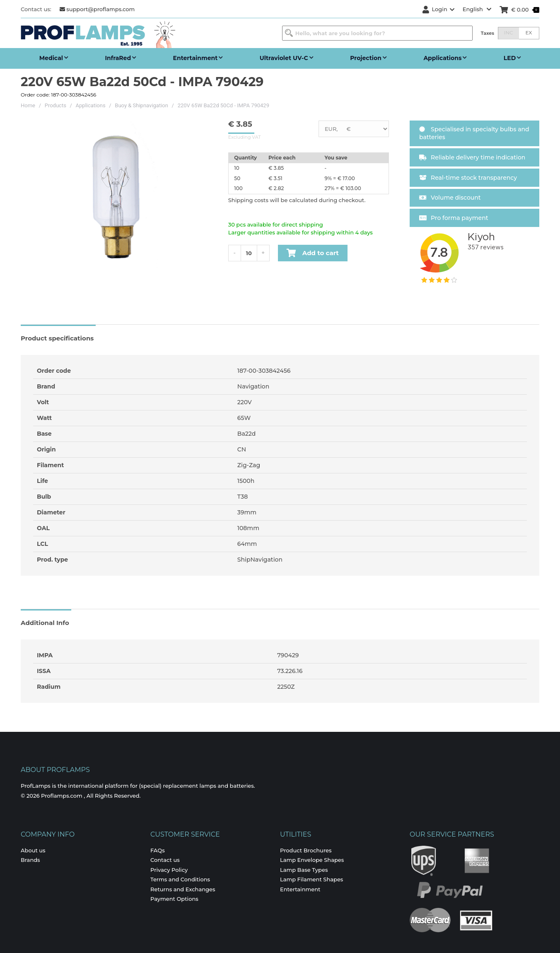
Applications (91, 105)
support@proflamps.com (97, 9)
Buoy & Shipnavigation (141, 105)
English (477, 9)
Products (56, 105)
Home (28, 105)
